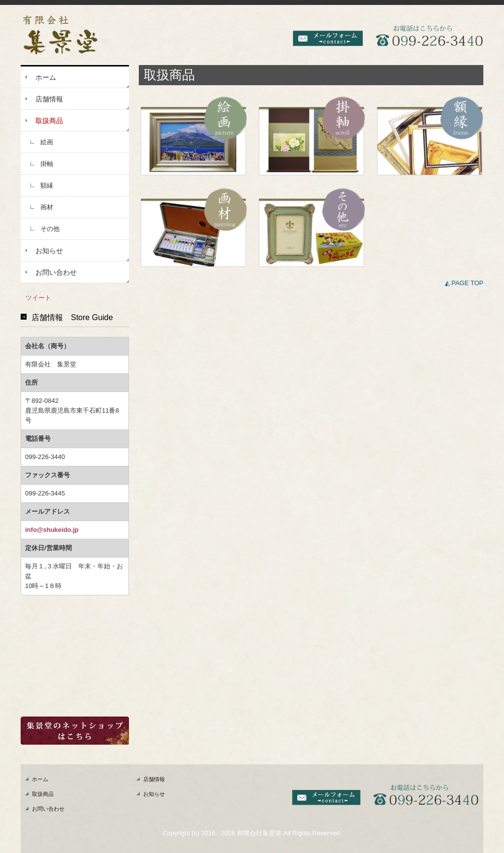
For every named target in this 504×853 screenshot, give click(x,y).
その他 (50, 229)
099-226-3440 (45, 457)
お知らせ (49, 251)
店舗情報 (49, 99)
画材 (47, 207)
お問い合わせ (56, 272)
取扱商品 (49, 121)
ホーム (46, 77)
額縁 (47, 185)
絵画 (47, 142)
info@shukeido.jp (52, 530)
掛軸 (47, 164)
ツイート (38, 298)
